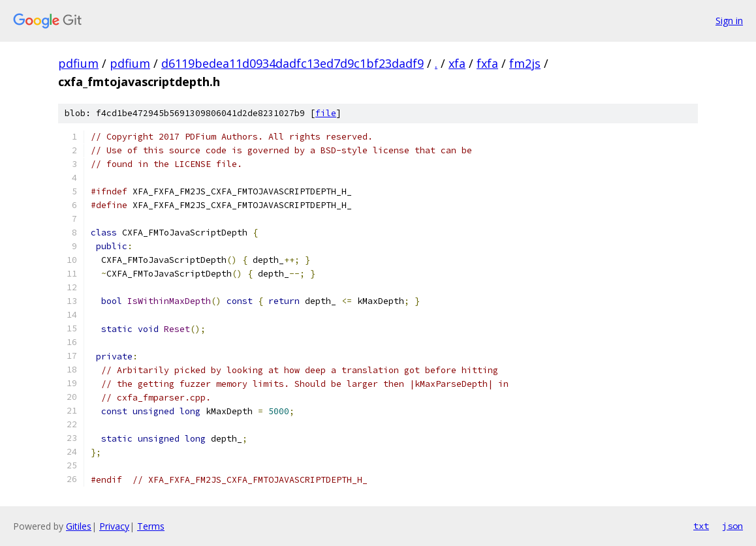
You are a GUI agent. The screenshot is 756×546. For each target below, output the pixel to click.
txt (701, 526)
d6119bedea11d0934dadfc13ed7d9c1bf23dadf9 (292, 63)
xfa (457, 63)
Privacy (114, 526)
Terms (151, 526)
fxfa (487, 63)
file (326, 113)
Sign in (729, 21)
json (732, 526)
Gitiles (79, 526)
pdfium (78, 63)
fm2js (525, 63)
